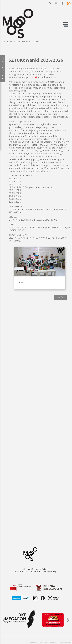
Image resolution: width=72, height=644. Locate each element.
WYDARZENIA (9, 42)
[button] (50, 3)
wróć (60, 298)
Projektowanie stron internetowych (57, 642)
